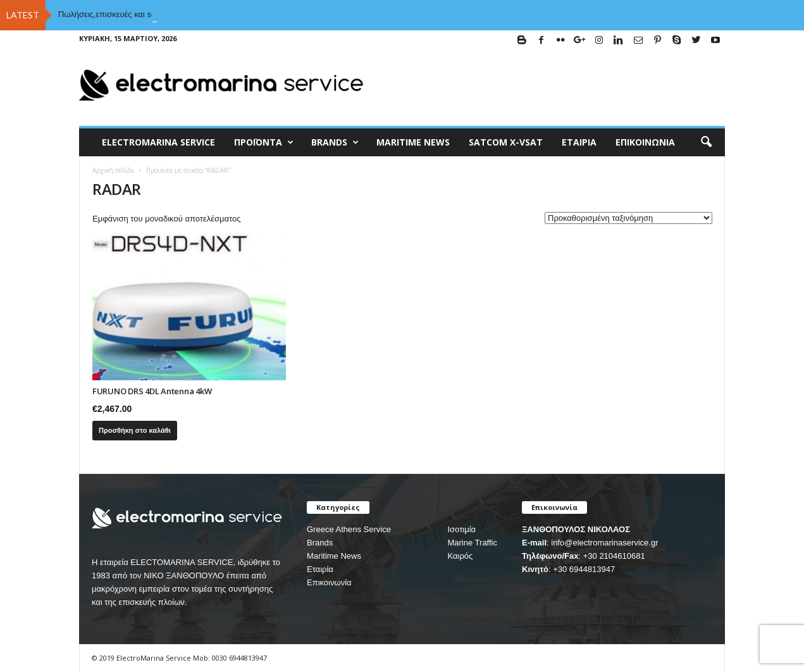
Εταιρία (579, 142)
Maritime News (334, 556)
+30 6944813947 (584, 569)
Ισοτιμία (461, 529)
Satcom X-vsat (506, 142)
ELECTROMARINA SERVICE (158, 142)
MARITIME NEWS (413, 142)
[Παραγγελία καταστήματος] (628, 218)
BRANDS (335, 142)
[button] (706, 142)
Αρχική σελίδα (113, 170)
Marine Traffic (472, 543)
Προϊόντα (264, 142)
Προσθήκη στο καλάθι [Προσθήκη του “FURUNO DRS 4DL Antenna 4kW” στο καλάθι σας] (135, 430)
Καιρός (460, 556)
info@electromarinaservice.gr (604, 543)
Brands (320, 543)
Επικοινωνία (645, 142)
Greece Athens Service (349, 529)
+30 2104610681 (614, 556)
